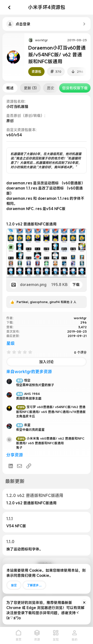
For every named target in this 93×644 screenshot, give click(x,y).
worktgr (42, 40)
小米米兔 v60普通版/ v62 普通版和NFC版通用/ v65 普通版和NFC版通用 (50, 441)
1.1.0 (10, 542)
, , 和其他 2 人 (46, 302)
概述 (10, 88)
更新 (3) (30, 88)
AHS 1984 (28, 394)
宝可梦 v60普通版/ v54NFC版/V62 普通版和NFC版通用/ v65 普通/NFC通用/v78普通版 (51, 409)
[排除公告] (84, 602)
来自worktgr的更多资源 (29, 372)
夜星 (23, 425)
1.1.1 (10, 519)
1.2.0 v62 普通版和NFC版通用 (35, 495)
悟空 (23, 380)
